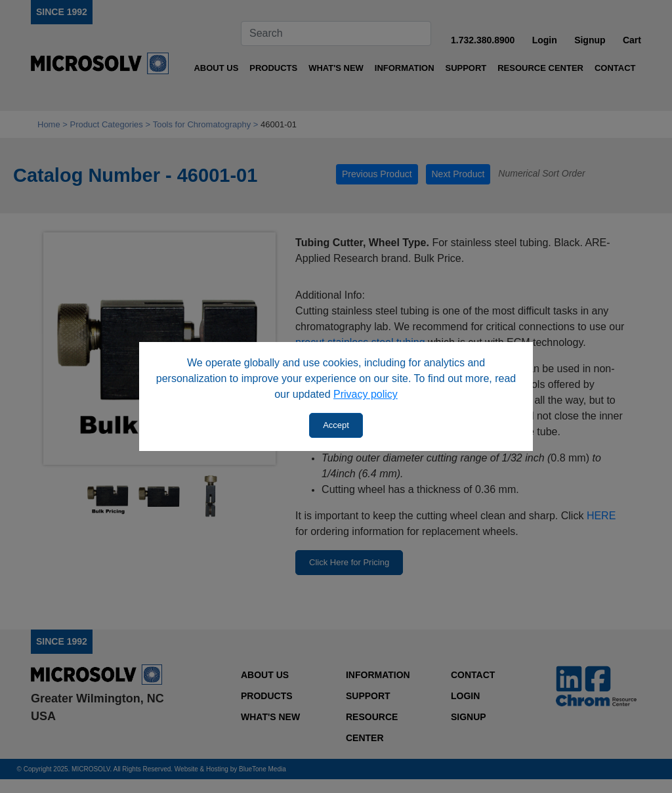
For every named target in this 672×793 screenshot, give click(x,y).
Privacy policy (366, 394)
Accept (336, 425)
